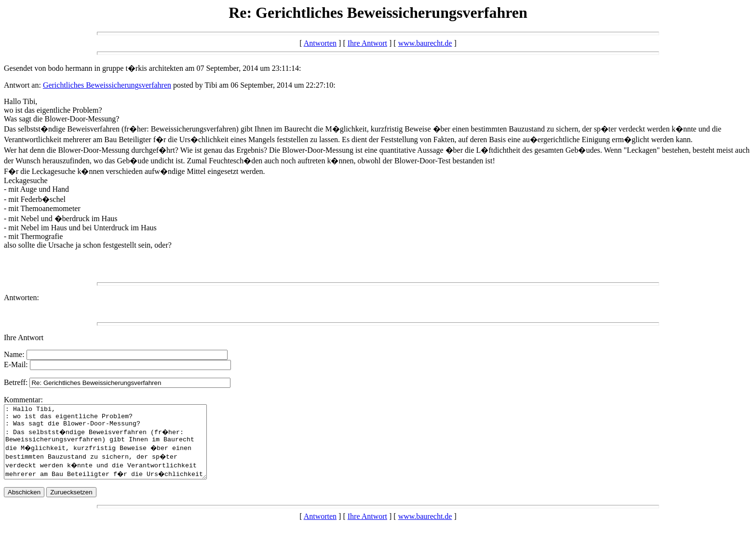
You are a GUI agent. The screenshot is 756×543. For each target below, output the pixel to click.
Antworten (320, 43)
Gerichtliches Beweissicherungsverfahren (107, 85)
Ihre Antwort (367, 43)
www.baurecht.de (425, 43)
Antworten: (21, 298)
